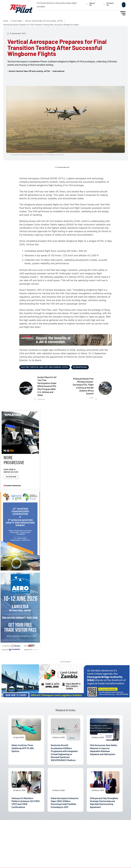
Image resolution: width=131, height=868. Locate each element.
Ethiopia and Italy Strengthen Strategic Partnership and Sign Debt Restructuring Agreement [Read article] (104, 803)
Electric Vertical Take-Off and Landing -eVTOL (44, 21)
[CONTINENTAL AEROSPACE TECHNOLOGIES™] (66, 340)
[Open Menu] (123, 13)
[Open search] (124, 5)
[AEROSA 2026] (20, 612)
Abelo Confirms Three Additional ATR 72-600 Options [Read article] (23, 748)
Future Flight (17, 21)
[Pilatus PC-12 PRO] (20, 450)
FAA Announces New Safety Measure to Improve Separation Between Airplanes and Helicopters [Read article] (103, 750)
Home (6, 21)
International (59, 71)
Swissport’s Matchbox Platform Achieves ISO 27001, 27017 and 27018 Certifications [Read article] (26, 803)
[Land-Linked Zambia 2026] (66, 681)
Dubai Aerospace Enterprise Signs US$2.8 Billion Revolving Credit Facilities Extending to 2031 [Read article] (65, 803)
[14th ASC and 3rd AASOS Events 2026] (20, 531)
